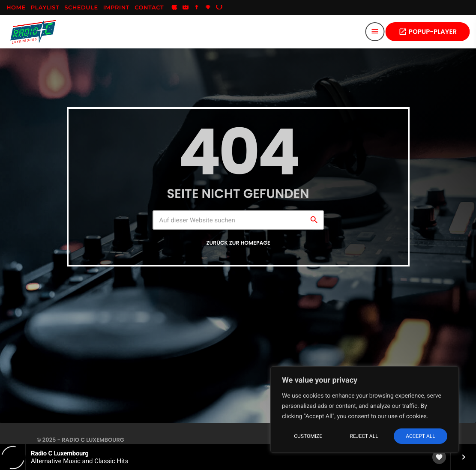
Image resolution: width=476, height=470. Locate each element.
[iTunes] (174, 8)
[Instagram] (186, 8)
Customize (308, 436)
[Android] (208, 8)
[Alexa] (219, 8)
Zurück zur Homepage (238, 243)
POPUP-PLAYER (428, 32)
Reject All (364, 436)
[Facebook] (197, 8)
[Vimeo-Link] (33, 32)
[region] (365, 410)
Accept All (420, 436)
